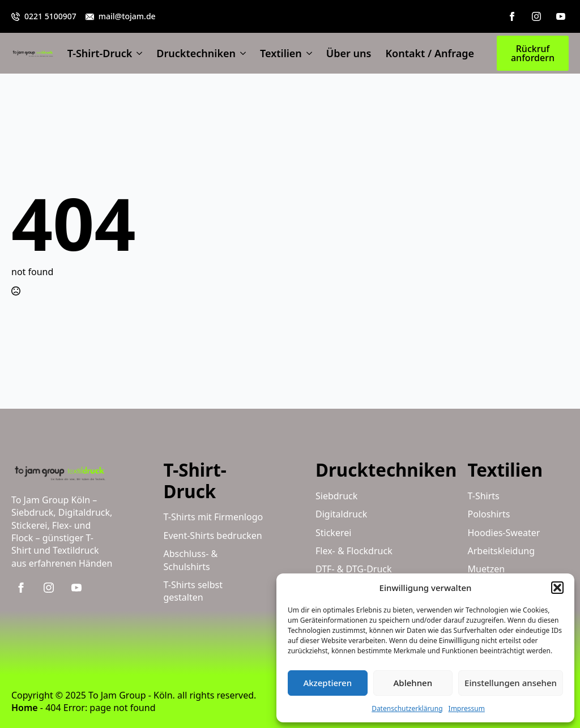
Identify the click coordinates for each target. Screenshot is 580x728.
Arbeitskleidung (502, 551)
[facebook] (512, 16)
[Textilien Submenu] (307, 53)
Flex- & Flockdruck (354, 551)
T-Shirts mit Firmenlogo (214, 517)
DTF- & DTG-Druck (354, 569)
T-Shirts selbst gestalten (193, 591)
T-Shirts (484, 496)
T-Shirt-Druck (100, 53)
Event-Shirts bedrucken (213, 536)
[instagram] (536, 16)
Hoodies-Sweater (504, 533)
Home (25, 708)
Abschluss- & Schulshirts (191, 560)
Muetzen (487, 569)
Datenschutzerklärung (407, 708)
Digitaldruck (341, 514)
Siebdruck (336, 496)
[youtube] (561, 16)
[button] (557, 588)
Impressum (467, 708)
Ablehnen (413, 683)
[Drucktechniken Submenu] (241, 53)
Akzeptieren (327, 683)
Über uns (349, 53)
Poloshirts (489, 514)
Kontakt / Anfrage (430, 53)
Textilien (281, 53)
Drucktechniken (196, 53)
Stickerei (333, 533)
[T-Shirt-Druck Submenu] (137, 53)
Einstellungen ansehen (511, 683)
